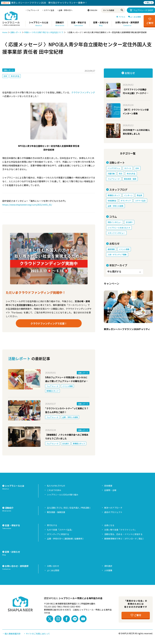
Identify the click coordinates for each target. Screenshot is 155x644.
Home (5, 32)
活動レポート (16, 32)
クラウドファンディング (83, 92)
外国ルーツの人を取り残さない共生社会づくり (44, 32)
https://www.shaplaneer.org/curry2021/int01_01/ (27, 205)
